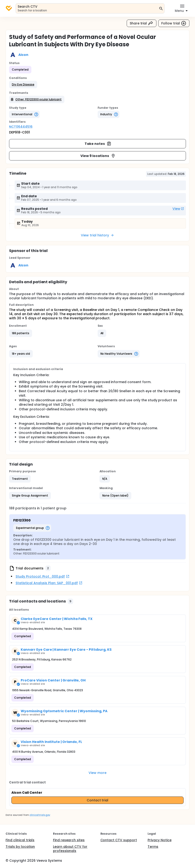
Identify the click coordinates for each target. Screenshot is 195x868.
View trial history (97, 235)
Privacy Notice (160, 840)
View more (97, 773)
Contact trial (98, 800)
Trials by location (20, 847)
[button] (23, 85)
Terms (153, 847)
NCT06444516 (21, 127)
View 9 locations (98, 156)
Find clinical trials (20, 840)
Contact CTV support (119, 840)
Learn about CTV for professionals (70, 849)
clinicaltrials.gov (40, 815)
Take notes (98, 144)
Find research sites (69, 840)
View (178, 209)
